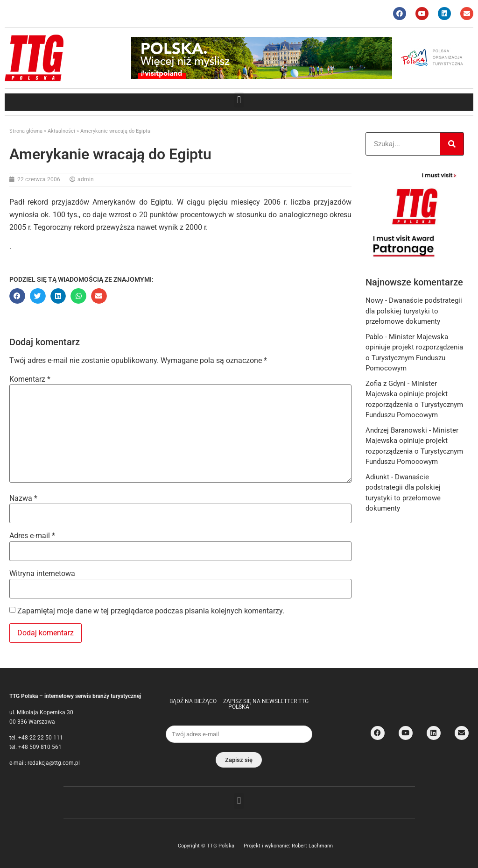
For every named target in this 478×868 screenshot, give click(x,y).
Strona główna (26, 131)
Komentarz (30, 379)
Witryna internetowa (42, 574)
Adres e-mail (32, 536)
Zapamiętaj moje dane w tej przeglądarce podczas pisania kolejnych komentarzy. (151, 611)
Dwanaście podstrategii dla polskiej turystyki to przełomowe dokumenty (414, 311)
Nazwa (23, 498)
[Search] (452, 144)
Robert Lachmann (312, 846)
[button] (239, 100)
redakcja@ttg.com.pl (54, 763)
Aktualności (61, 131)
